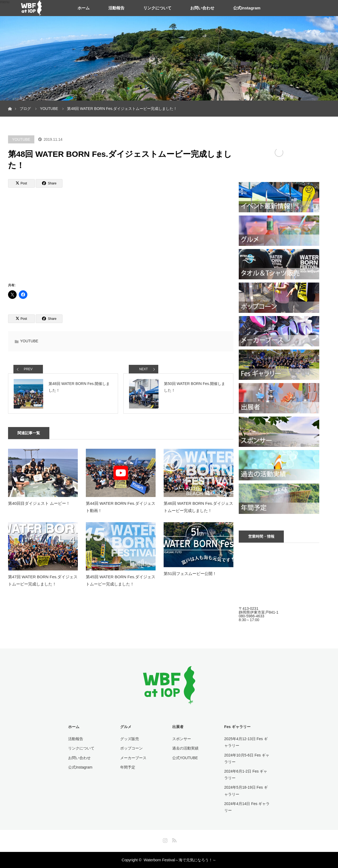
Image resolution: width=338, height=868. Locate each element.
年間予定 (128, 767)
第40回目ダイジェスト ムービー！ (39, 503)
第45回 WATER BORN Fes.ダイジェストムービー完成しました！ (121, 580)
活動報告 (116, 8)
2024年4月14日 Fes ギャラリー (247, 807)
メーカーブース (133, 758)
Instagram (164, 839)
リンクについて (157, 8)
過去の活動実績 (185, 748)
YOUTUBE (21, 139)
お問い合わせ (202, 8)
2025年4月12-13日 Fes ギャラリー (246, 742)
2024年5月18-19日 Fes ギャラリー (246, 791)
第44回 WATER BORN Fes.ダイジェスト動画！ (121, 507)
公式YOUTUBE (185, 758)
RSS (174, 839)
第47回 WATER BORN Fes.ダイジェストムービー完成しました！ (43, 580)
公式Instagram (247, 8)
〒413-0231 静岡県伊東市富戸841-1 (259, 610)
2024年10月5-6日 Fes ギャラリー (247, 758)
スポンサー (182, 739)
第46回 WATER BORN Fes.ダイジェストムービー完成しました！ (198, 507)
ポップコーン (131, 748)
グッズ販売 (130, 739)
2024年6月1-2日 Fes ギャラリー (246, 775)
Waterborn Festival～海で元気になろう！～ (180, 860)
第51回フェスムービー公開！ (190, 574)
